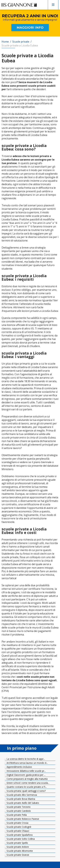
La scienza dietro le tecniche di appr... (25, 759)
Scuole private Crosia (17, 823)
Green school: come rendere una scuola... (28, 783)
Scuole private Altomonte (19, 851)
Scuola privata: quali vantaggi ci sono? (26, 791)
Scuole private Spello (17, 843)
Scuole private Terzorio (18, 807)
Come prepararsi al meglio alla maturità (27, 779)
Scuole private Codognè (19, 827)
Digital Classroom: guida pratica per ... (26, 775)
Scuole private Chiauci (18, 831)
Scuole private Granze (18, 855)
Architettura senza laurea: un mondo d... (27, 763)
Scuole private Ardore (17, 847)
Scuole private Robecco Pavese (22, 819)
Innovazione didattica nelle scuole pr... (26, 771)
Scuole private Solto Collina (20, 839)
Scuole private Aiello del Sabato (22, 803)
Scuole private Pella (16, 815)
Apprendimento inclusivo (19, 767)
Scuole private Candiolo (18, 811)
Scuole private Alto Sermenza (21, 795)
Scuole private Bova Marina (20, 799)
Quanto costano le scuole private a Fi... (26, 787)
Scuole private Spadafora (19, 835)
